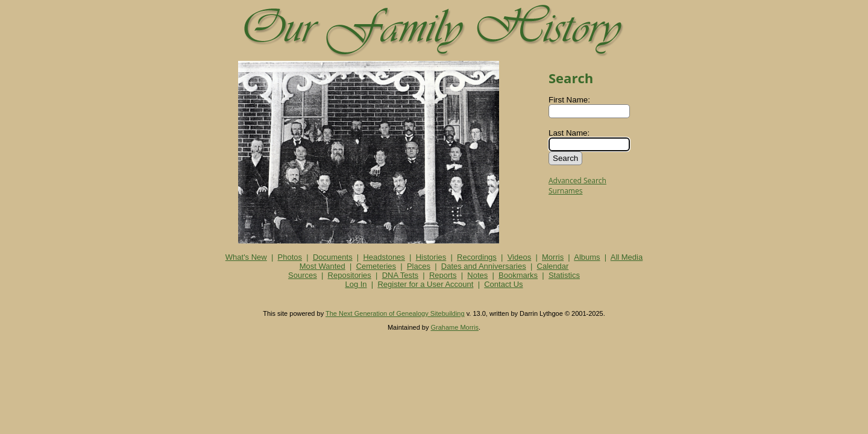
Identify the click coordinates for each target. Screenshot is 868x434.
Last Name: (569, 133)
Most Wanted (322, 266)
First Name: (569, 100)
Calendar (553, 266)
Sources (303, 275)
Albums (587, 257)
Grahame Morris (455, 327)
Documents (333, 257)
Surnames (565, 191)
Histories (431, 257)
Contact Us (503, 284)
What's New (246, 257)
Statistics (564, 275)
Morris (553, 257)
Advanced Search (577, 181)
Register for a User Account (425, 284)
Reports (443, 275)
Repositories (350, 275)
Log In (356, 284)
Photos (290, 257)
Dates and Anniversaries (484, 266)
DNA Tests (400, 275)
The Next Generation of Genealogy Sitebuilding (395, 313)
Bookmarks (518, 275)
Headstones (384, 257)
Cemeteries (376, 266)
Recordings (477, 257)
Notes (477, 275)
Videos (520, 257)
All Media (627, 257)
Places (419, 266)
